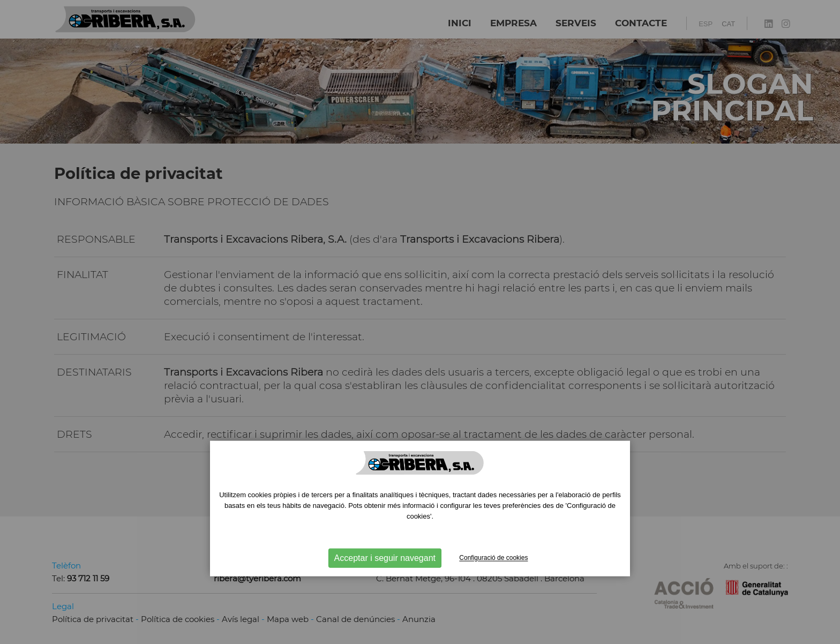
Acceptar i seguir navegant (385, 558)
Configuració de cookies (493, 558)
